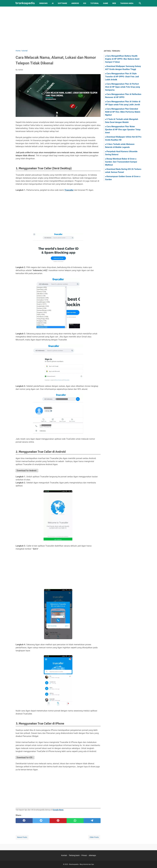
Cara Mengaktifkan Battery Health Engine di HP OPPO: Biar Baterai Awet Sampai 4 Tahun (122, 59)
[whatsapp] (75, 821)
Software (62, 3)
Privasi (84, 855)
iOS (85, 3)
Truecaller (69, 190)
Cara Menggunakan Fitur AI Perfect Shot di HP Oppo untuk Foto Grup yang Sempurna (123, 87)
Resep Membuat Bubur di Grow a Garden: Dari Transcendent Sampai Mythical (121, 162)
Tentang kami (74, 855)
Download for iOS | (25, 757)
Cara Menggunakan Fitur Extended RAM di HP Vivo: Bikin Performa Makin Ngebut (123, 112)
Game (106, 3)
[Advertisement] (79, 28)
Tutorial (95, 3)
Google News (58, 810)
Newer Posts (22, 837)
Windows (43, 3)
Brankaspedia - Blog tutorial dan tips (82, 864)
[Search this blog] (140, 3)
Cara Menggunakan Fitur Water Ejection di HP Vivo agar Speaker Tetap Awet (123, 130)
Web (114, 3)
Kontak (64, 855)
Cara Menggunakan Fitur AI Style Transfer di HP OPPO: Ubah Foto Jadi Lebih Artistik (122, 77)
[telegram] (92, 821)
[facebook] (24, 821)
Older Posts (94, 837)
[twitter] (41, 821)
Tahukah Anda (127, 3)
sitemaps (92, 855)
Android (75, 3)
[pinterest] (58, 821)
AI (53, 3)
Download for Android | (27, 471)
